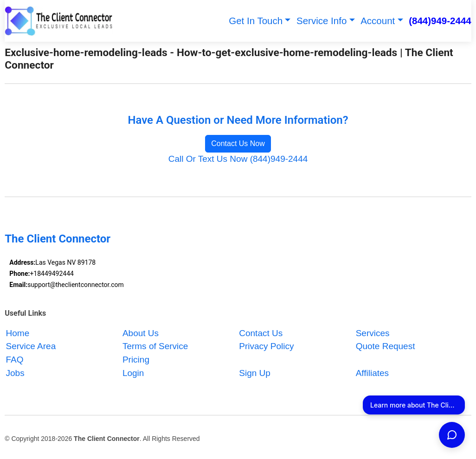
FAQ (15, 360)
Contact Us (261, 333)
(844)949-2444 (440, 21)
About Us (141, 333)
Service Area (31, 347)
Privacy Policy (266, 347)
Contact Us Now (238, 143)
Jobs (15, 373)
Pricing (136, 360)
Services (373, 333)
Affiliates (372, 373)
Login (133, 373)
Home (18, 333)
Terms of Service (155, 347)
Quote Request (386, 347)
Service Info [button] (322, 21)
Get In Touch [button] (256, 21)
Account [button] (378, 21)
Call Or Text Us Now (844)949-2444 (238, 159)
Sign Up (255, 373)
